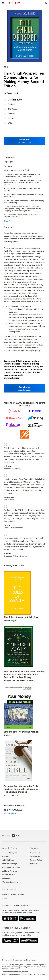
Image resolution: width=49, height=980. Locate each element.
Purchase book (10, 813)
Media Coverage (10, 864)
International (9, 889)
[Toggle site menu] (3, 3)
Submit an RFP (9, 875)
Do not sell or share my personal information (19, 960)
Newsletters (35, 856)
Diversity (6, 878)
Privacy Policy (36, 860)
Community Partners (11, 867)
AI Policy (34, 864)
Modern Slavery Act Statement (33, 974)
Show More (9, 221)
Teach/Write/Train (10, 853)
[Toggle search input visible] (46, 3)
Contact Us (35, 853)
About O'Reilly (10, 848)
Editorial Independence (11, 974)
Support (34, 848)
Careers (6, 856)
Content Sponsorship (12, 882)
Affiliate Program (10, 871)
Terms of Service (9, 972)
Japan (5, 898)
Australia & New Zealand (13, 894)
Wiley (10, 123)
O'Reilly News (8, 860)
